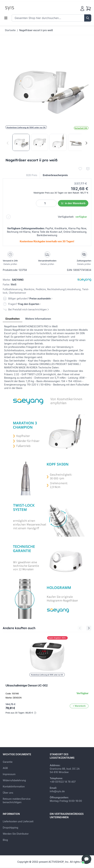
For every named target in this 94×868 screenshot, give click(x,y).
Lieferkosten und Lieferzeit (18, 821)
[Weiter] (86, 143)
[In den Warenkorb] (79, 706)
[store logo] (17, 8)
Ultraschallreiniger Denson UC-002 (27, 685)
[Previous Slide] (80, 628)
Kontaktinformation (14, 786)
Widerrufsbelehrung (14, 780)
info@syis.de (57, 791)
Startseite (10, 30)
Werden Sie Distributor (16, 834)
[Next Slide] (89, 628)
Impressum (9, 774)
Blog (5, 840)
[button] (86, 859)
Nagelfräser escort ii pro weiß (36, 30)
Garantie (8, 762)
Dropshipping (10, 828)
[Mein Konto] (82, 9)
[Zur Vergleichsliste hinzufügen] (88, 169)
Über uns (8, 793)
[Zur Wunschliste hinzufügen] (80, 169)
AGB (5, 768)
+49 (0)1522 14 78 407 (63, 782)
